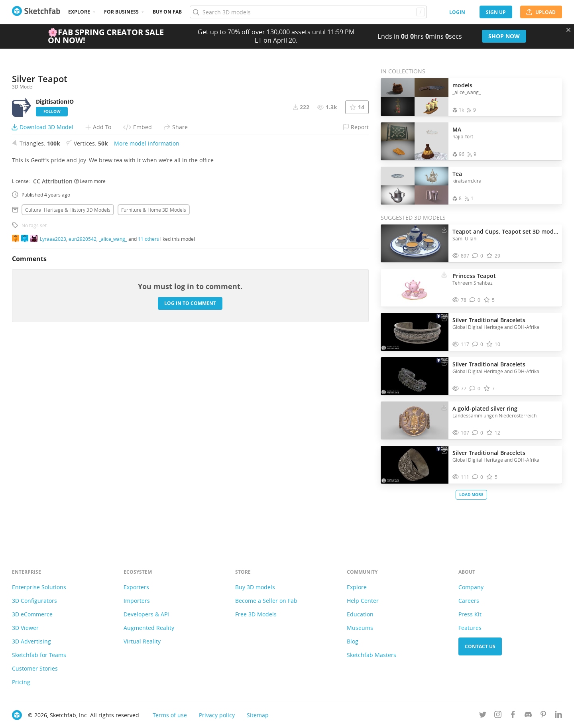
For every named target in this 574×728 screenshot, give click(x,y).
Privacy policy (217, 715)
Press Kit (470, 614)
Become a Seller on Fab (266, 601)
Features (470, 628)
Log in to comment (190, 503)
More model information (147, 343)
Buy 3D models (255, 587)
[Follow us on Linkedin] (558, 716)
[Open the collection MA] (415, 141)
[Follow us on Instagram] (498, 716)
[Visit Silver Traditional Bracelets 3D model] (415, 332)
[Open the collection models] (415, 97)
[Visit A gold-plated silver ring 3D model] (415, 421)
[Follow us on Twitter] (483, 716)
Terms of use (170, 715)
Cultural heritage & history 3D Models (68, 409)
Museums (360, 628)
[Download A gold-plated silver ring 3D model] (444, 407)
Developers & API (146, 614)
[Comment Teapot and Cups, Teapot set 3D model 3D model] (478, 256)
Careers (469, 601)
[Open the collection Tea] (415, 186)
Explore (79, 12)
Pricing (21, 682)
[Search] (308, 12)
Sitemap (258, 715)
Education (360, 614)
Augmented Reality (149, 628)
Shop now (504, 36)
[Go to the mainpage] (36, 12)
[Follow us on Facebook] (513, 716)
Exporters (136, 587)
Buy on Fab (167, 12)
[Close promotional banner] (568, 30)
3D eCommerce (32, 614)
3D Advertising (31, 641)
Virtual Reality (142, 641)
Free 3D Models (256, 614)
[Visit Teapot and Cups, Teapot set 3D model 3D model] (415, 244)
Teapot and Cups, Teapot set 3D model (505, 231)
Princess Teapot (474, 276)
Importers (137, 601)
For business (121, 12)
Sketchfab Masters (372, 655)
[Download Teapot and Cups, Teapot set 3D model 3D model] (444, 230)
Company (471, 587)
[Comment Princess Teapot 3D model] (475, 300)
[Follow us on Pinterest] (543, 716)
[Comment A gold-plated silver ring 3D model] (478, 433)
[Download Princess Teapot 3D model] (444, 274)
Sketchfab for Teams (39, 655)
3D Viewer (25, 628)
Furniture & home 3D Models (154, 409)
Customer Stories (35, 668)
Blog (353, 641)
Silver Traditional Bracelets (489, 320)
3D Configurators (34, 601)
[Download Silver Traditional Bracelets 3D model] (444, 318)
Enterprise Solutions (39, 587)
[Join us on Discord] (528, 716)
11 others (148, 439)
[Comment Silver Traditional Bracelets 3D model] (478, 344)
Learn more (90, 381)
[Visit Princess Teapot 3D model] (415, 288)
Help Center (363, 601)
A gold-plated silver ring (485, 408)
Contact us (480, 646)
